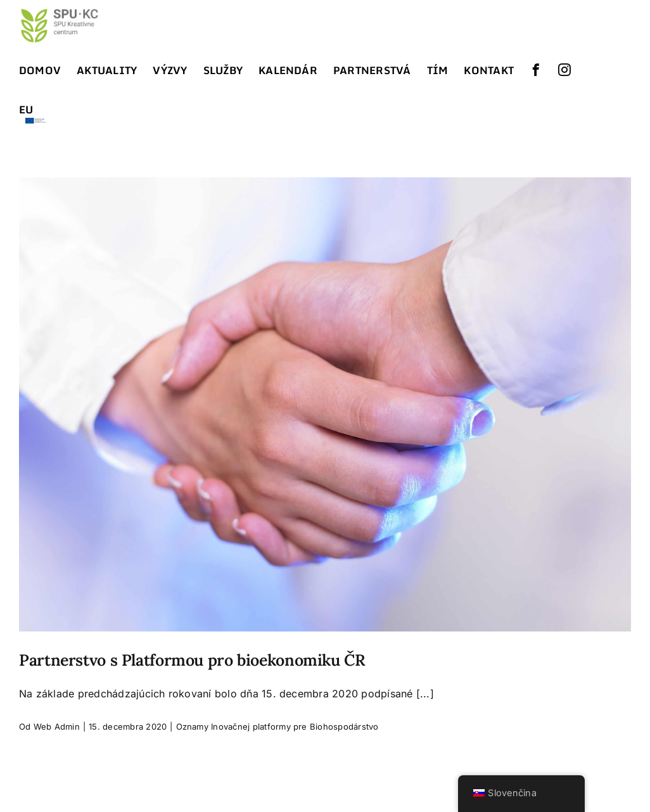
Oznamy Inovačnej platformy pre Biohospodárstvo (277, 726)
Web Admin (57, 726)
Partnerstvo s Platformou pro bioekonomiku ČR (192, 660)
